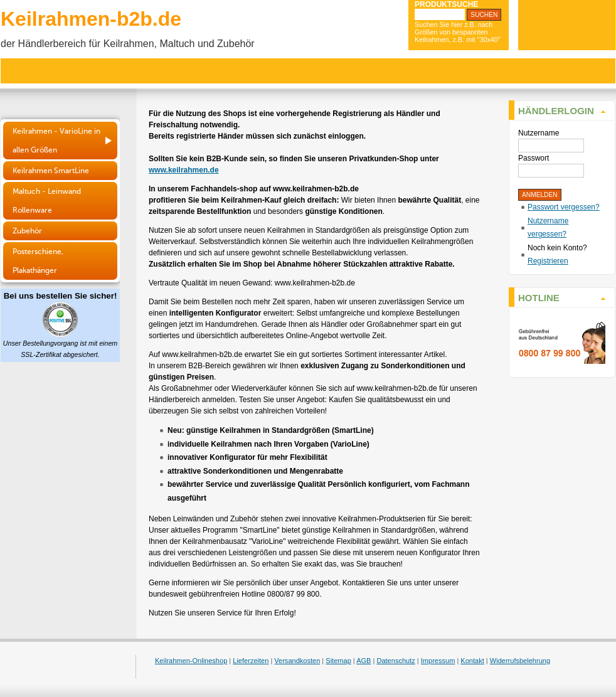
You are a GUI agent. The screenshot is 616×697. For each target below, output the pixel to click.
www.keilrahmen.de (184, 170)
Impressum (438, 661)
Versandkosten (297, 661)
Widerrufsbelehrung (520, 661)
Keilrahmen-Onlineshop (191, 661)
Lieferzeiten (251, 661)
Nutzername (539, 133)
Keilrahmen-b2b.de (91, 19)
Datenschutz (396, 661)
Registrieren (548, 261)
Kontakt (472, 661)
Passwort (534, 158)
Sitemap (338, 661)
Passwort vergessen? (564, 207)
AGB (364, 661)
